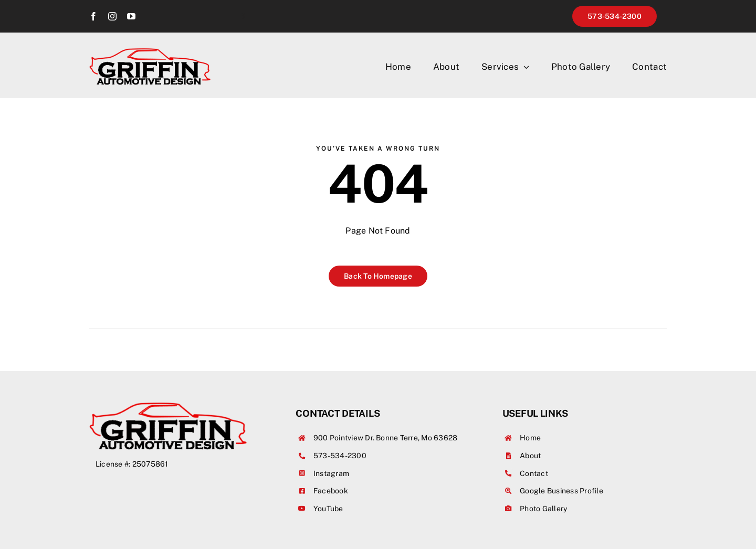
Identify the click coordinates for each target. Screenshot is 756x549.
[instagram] (112, 16)
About (530, 456)
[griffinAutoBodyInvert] (150, 52)
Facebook (331, 491)
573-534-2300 (340, 456)
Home (530, 438)
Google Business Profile (561, 491)
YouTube (328, 509)
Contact (534, 473)
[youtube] (131, 16)
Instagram (331, 473)
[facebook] (93, 16)
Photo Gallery (543, 509)
